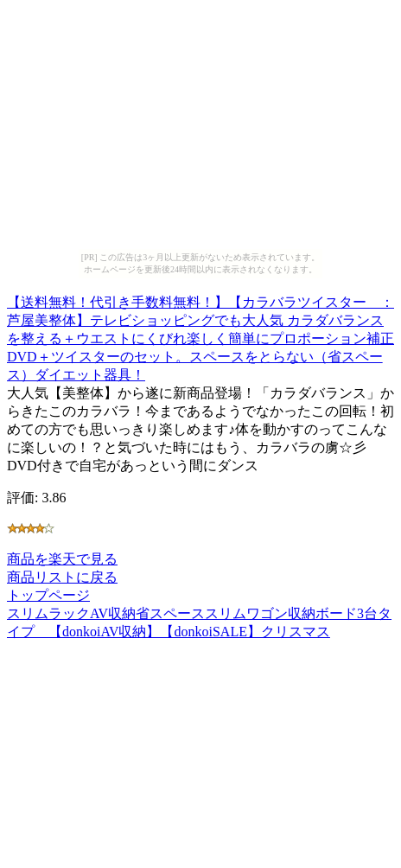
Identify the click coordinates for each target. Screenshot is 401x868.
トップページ (48, 595)
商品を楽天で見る (62, 559)
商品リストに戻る (62, 577)
